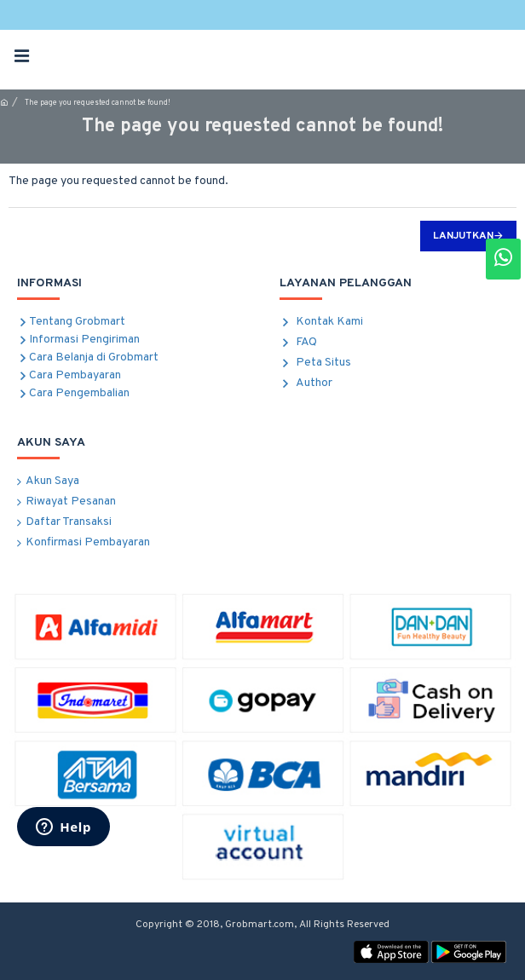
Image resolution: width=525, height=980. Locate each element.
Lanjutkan (463, 236)
